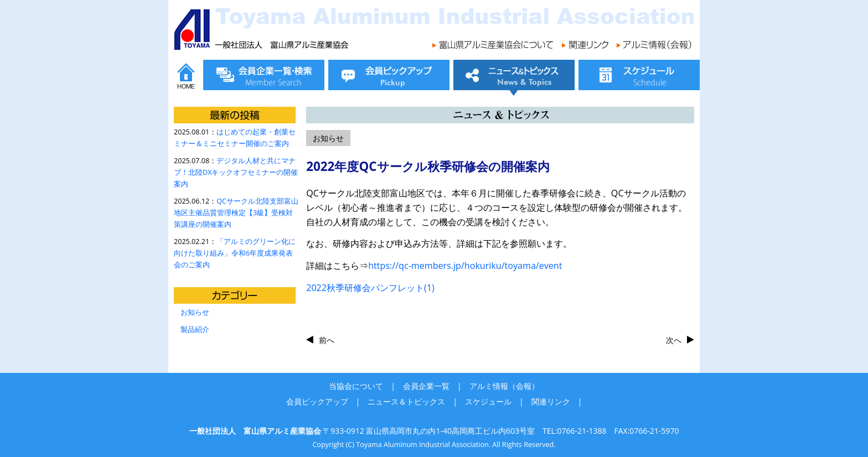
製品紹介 (195, 329)
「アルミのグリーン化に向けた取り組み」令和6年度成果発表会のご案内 (235, 253)
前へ (327, 340)
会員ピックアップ (317, 401)
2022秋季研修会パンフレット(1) (370, 288)
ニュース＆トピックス (406, 401)
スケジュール (488, 401)
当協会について (356, 386)
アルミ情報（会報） (504, 386)
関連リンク (551, 401)
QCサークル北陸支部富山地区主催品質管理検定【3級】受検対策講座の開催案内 (236, 213)
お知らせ (195, 312)
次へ (674, 340)
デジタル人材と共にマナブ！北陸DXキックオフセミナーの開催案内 (236, 172)
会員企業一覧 (426, 386)
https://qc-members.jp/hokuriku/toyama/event (465, 266)
